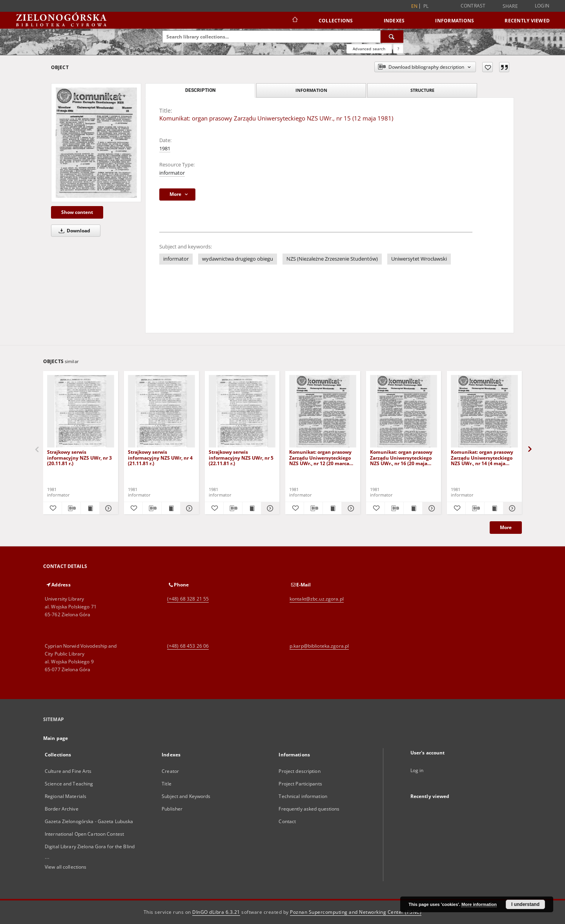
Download (73, 231)
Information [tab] (311, 90)
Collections (336, 21)
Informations (455, 21)
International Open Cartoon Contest (84, 834)
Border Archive (62, 809)
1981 (165, 149)
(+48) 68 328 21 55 (188, 599)
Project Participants (300, 784)
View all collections (66, 867)
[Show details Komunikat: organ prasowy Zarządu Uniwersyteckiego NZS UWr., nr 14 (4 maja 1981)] (511, 508)
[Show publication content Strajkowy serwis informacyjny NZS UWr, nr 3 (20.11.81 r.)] (90, 508)
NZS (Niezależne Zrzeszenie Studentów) (332, 259)
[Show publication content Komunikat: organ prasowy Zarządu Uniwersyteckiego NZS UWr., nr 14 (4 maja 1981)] (494, 508)
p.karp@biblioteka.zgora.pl (319, 646)
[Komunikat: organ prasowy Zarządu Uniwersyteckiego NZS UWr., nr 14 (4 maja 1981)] (484, 412)
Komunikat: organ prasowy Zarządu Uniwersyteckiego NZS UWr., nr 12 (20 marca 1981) (320, 457)
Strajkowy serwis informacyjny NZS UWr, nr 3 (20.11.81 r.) (79, 457)
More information (479, 904)
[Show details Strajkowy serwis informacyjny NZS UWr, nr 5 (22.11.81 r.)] (269, 508)
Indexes (394, 21)
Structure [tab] (422, 90)
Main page (56, 738)
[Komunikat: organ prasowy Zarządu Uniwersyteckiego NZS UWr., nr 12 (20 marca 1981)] (323, 412)
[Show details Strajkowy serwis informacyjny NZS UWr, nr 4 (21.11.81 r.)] (189, 508)
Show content (77, 212)
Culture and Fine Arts (68, 771)
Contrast (473, 6)
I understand (525, 904)
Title (167, 784)
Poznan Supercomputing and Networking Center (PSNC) (356, 912)
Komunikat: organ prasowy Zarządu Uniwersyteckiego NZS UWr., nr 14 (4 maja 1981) (482, 457)
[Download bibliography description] (71, 508)
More (506, 527)
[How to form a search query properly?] (398, 49)
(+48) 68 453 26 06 (188, 646)
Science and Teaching (69, 784)
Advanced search (369, 49)
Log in (417, 770)
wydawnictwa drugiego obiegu (238, 259)
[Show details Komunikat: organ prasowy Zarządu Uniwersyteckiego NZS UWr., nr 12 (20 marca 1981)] (350, 508)
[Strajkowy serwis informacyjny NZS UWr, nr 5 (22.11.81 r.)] (242, 412)
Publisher (172, 809)
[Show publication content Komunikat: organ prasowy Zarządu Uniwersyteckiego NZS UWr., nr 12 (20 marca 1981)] (332, 508)
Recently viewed (527, 21)
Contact (287, 821)
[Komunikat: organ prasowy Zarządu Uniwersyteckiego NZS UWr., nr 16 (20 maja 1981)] (404, 412)
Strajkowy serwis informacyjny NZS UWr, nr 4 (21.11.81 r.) (160, 457)
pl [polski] (426, 6)
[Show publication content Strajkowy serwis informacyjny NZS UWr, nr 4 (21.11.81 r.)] (171, 508)
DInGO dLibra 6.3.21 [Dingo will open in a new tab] (216, 912)
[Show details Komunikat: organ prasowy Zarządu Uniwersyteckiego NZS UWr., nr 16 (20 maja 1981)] (431, 508)
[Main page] (294, 20)
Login (542, 6)
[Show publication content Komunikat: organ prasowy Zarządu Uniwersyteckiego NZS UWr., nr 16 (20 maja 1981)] (413, 508)
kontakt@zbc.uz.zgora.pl (317, 599)
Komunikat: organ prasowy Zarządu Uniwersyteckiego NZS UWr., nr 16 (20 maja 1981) (401, 457)
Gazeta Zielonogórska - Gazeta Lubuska (89, 821)
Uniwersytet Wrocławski (419, 259)
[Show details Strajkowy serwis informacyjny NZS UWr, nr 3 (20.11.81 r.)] (108, 508)
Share (510, 6)
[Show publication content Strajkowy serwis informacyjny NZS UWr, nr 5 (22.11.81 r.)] (252, 508)
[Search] (392, 37)
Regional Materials (66, 796)
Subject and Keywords (186, 796)
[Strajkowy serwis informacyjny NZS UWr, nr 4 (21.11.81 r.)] (161, 412)
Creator (170, 771)
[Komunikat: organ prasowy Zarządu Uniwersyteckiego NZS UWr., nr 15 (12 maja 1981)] (96, 143)
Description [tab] (200, 90)
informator (172, 173)
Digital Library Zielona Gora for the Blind (90, 846)
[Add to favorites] (488, 67)
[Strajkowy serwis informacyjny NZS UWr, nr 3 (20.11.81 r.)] (81, 412)
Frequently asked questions (309, 809)
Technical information (303, 796)
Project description (299, 771)
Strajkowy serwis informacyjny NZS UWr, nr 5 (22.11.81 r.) (241, 457)
